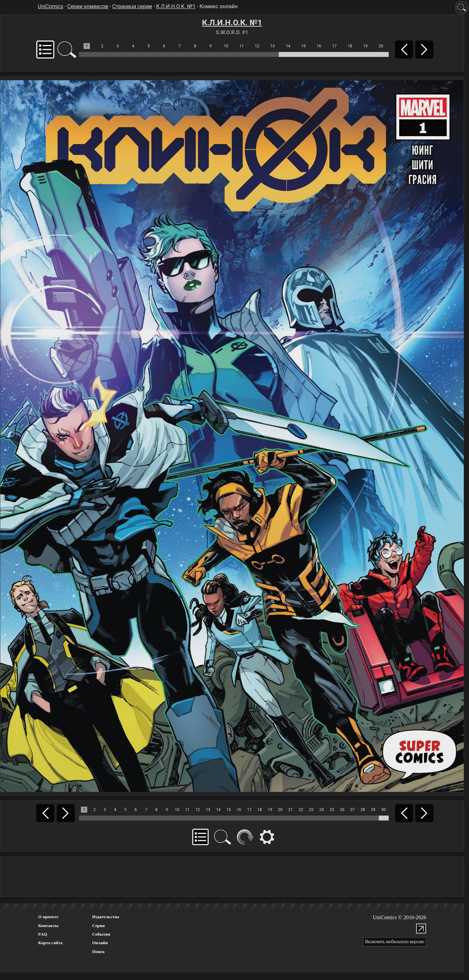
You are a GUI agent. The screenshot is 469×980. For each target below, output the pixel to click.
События (101, 934)
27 (352, 810)
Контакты (48, 926)
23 (311, 810)
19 (365, 46)
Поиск (98, 952)
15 (303, 46)
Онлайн (100, 943)
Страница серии (132, 6)
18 (350, 46)
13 (273, 46)
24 (322, 810)
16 (319, 46)
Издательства (106, 917)
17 (334, 46)
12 (257, 46)
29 (373, 810)
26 (342, 810)
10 (226, 46)
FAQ (43, 934)
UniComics (51, 6)
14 (288, 46)
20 (381, 46)
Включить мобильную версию (395, 942)
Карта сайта (50, 943)
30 (383, 810)
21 (291, 810)
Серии (98, 926)
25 (332, 810)
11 (242, 46)
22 (301, 810)
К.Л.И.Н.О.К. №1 (176, 6)
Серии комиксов (88, 6)
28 (363, 810)
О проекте (48, 917)
